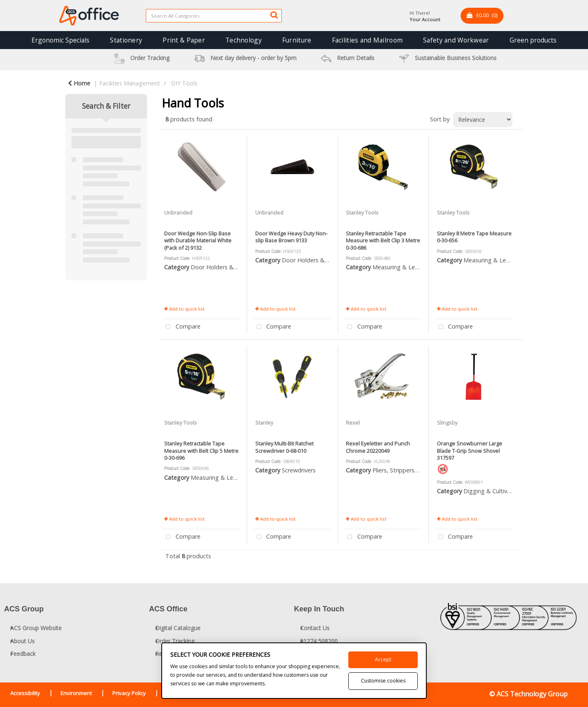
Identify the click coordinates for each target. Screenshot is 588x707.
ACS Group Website (36, 628)
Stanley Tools (362, 213)
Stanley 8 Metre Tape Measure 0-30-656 (474, 237)
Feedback (23, 654)
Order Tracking (175, 641)
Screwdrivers (299, 470)
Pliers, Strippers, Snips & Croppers (419, 470)
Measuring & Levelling (402, 267)
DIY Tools (184, 83)
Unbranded (178, 213)
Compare (181, 327)
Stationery (126, 40)
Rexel (353, 423)
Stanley (264, 423)
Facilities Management (130, 83)
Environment (76, 693)
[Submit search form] (274, 15)
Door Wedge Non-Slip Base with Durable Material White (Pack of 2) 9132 (198, 241)
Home (79, 83)
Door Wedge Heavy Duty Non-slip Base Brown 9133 (291, 237)
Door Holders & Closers (223, 267)
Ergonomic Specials (60, 40)
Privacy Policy (129, 693)
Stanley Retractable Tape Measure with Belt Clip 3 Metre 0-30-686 (383, 241)
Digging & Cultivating (492, 491)
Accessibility (25, 693)
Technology (244, 40)
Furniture (297, 40)
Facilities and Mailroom (367, 40)
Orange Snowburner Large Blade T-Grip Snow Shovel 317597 (470, 451)
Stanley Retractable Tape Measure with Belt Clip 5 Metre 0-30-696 (201, 451)
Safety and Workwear (456, 40)
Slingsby (447, 423)
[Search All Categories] (214, 16)
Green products (533, 40)
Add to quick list (184, 309)
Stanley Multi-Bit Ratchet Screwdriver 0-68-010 (284, 447)
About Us (22, 641)
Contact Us (315, 628)
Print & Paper (184, 40)
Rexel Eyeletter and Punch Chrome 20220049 (378, 447)
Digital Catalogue (178, 628)
